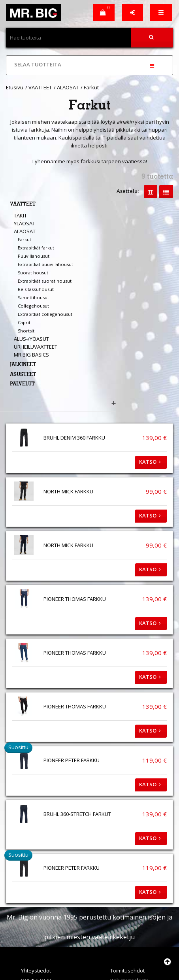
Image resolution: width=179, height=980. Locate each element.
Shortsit (26, 331)
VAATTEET (40, 87)
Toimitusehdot (127, 971)
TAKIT (20, 215)
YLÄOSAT (24, 223)
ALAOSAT (68, 87)
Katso (151, 462)
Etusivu (15, 87)
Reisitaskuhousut (36, 289)
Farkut (24, 239)
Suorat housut (33, 273)
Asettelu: (128, 191)
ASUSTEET (23, 375)
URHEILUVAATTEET (36, 347)
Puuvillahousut (34, 256)
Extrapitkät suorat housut (45, 281)
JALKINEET (23, 365)
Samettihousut (33, 297)
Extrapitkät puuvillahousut (45, 264)
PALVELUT (22, 384)
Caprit (24, 322)
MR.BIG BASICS (31, 355)
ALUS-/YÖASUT (31, 339)
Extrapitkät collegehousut (45, 314)
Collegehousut (33, 306)
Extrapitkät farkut (36, 248)
